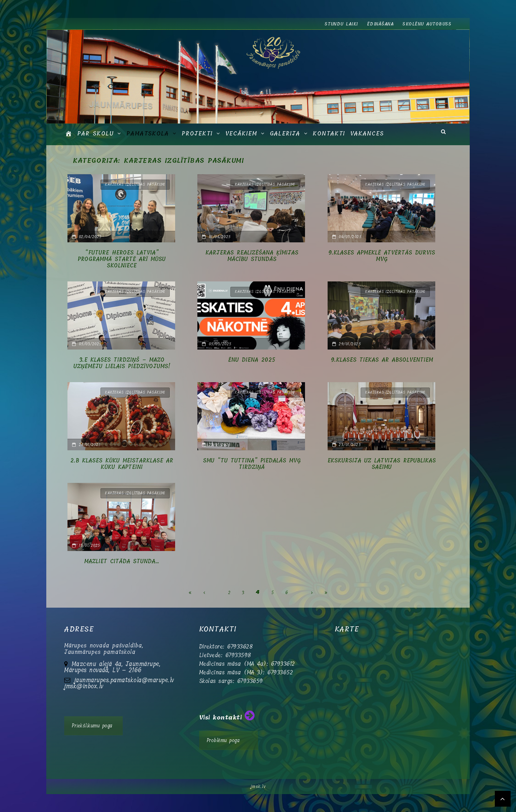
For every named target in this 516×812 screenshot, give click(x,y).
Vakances (367, 134)
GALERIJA (285, 134)
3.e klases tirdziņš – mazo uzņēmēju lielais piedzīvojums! (122, 363)
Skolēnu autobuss (427, 24)
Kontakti (329, 134)
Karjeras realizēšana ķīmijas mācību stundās (252, 256)
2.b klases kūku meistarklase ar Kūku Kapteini (122, 464)
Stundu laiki (341, 24)
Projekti (197, 134)
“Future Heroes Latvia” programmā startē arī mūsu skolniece (122, 259)
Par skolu (95, 134)
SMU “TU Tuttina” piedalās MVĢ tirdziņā (252, 464)
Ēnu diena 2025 (252, 360)
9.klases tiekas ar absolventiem (382, 360)
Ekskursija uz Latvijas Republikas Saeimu (382, 464)
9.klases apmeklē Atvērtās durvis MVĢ (382, 256)
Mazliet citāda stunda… (122, 561)
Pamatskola (148, 134)
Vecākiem (241, 134)
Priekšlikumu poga (92, 726)
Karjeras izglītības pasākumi (135, 184)
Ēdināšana (381, 24)
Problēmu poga (223, 740)
